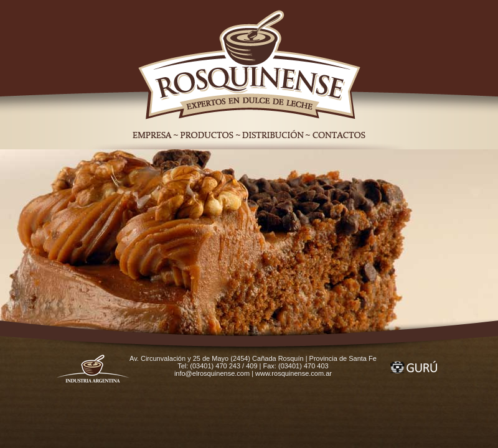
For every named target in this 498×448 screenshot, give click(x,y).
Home (249, 63)
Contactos (341, 135)
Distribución (273, 135)
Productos (207, 135)
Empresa (150, 135)
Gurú (414, 367)
